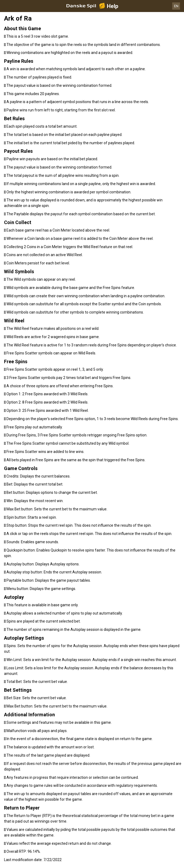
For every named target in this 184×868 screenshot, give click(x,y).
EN (176, 6)
